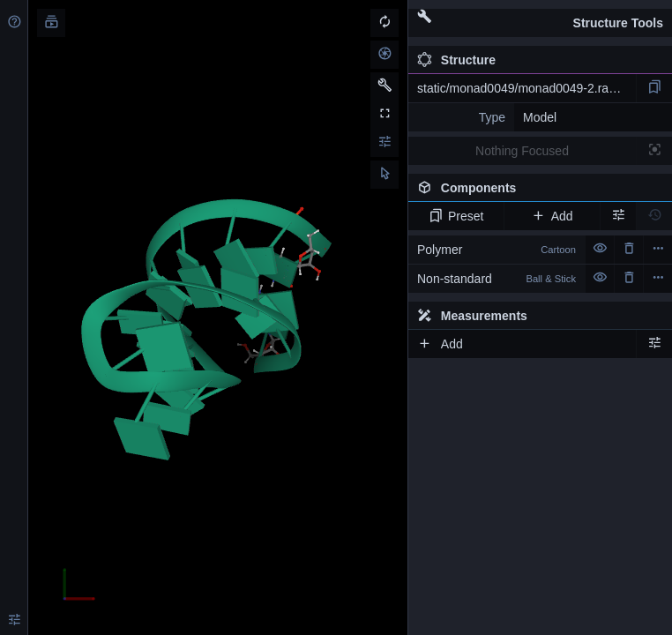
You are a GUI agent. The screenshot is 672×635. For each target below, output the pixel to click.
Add (552, 216)
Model (540, 117)
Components (540, 191)
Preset (456, 216)
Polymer (497, 250)
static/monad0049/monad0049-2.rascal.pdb (526, 88)
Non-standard (497, 279)
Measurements (472, 316)
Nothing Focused (522, 151)
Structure (456, 60)
